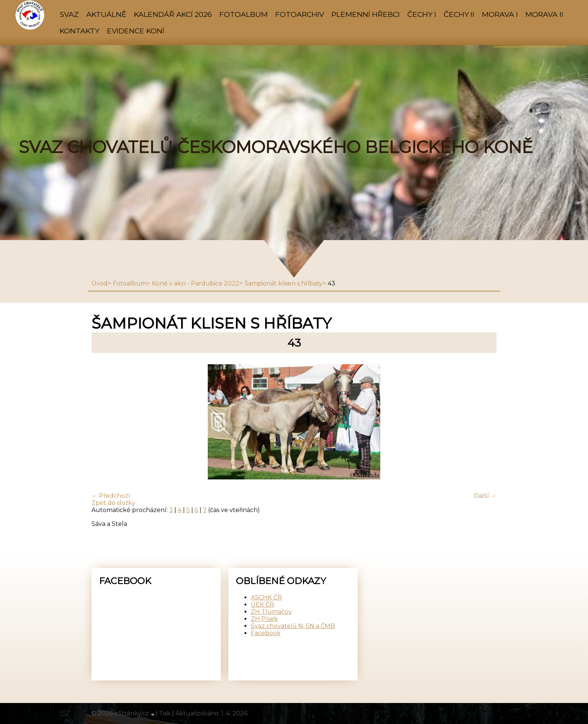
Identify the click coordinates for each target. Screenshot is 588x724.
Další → (485, 496)
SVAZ (69, 14)
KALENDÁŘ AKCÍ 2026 (173, 14)
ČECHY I (422, 14)
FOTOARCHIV (300, 14)
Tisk (165, 713)
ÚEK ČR (262, 605)
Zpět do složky (113, 503)
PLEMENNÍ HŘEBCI (366, 14)
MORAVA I (500, 14)
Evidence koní (136, 31)
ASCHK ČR (266, 597)
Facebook (266, 633)
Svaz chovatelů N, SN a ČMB (293, 626)
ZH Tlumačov (271, 612)
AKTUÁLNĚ (106, 14)
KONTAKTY (79, 31)
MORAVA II (544, 14)
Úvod (100, 283)
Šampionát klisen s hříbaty (283, 283)
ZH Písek (264, 619)
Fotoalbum (244, 14)
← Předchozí (111, 496)
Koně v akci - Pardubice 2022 (196, 283)
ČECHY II (459, 14)
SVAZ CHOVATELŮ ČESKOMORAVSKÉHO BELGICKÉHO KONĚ (276, 147)
